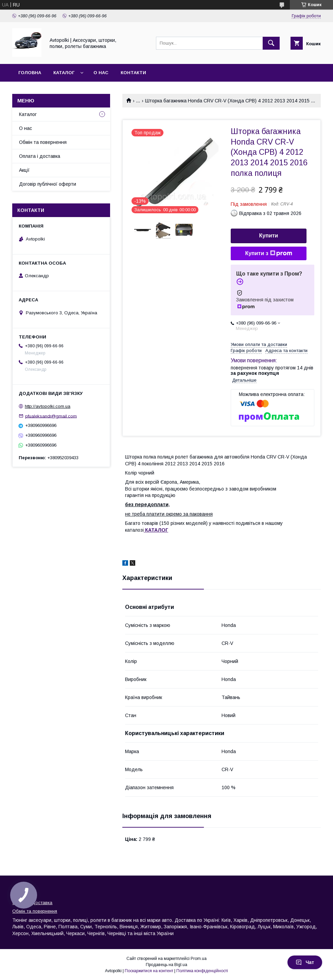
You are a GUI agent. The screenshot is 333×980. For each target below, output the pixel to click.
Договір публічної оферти (48, 184)
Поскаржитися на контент (149, 971)
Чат (305, 962)
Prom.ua (199, 959)
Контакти (133, 73)
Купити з (268, 253)
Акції (24, 170)
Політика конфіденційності (202, 971)
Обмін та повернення (43, 142)
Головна (30, 73)
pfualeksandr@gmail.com (51, 416)
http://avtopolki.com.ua (48, 406)
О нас (101, 73)
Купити (269, 236)
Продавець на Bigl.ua (166, 965)
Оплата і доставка (40, 156)
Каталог (64, 73)
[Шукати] (271, 43)
